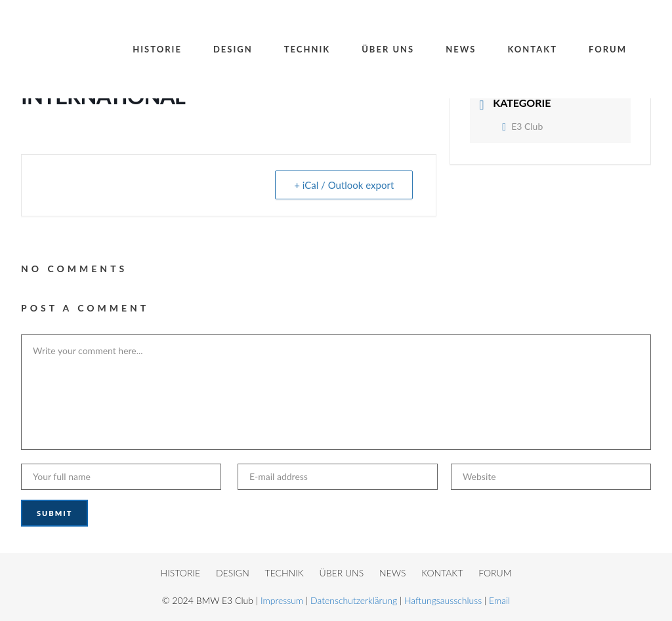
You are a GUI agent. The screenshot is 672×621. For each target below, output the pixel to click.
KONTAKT (442, 573)
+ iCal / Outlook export (344, 185)
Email (499, 600)
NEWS (392, 573)
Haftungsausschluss (443, 600)
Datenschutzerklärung (354, 600)
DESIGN (233, 573)
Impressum (282, 600)
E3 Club (522, 126)
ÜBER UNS (342, 573)
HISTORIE (181, 573)
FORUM (495, 573)
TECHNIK (284, 573)
